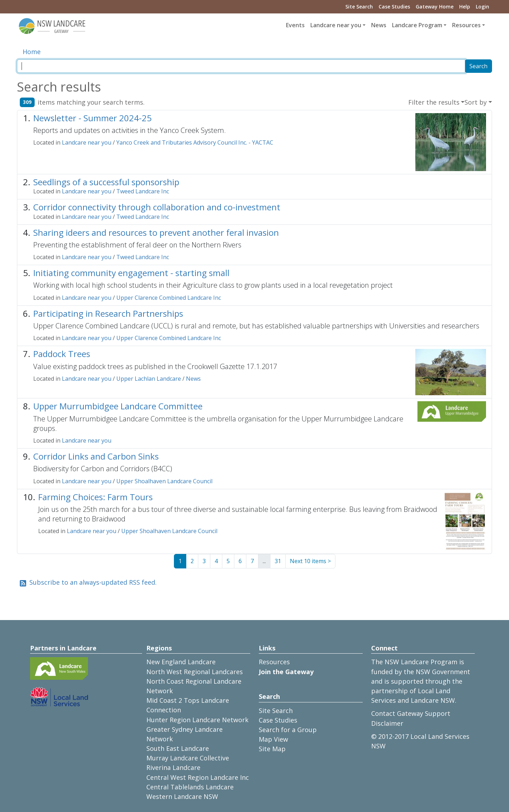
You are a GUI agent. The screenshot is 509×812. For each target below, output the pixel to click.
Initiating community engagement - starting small (131, 273)
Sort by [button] (476, 102)
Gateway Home (435, 7)
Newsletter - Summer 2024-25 (92, 118)
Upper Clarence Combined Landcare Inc (169, 298)
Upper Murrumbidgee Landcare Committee (118, 406)
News (379, 25)
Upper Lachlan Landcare (149, 379)
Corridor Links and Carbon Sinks (96, 456)
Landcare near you (87, 142)
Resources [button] (466, 25)
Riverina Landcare (173, 767)
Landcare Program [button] (417, 25)
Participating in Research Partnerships (108, 313)
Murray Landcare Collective (188, 758)
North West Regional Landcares (195, 672)
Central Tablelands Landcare (190, 787)
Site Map (272, 749)
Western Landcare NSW (182, 796)
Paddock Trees (62, 354)
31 (278, 561)
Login (482, 7)
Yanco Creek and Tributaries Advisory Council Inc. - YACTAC (195, 142)
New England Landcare (181, 662)
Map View (273, 739)
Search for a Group (288, 730)
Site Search (359, 7)
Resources (274, 662)
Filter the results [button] (434, 102)
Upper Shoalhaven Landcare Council (164, 481)
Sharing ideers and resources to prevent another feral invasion (156, 232)
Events (295, 25)
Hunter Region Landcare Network (197, 720)
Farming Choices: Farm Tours (95, 497)
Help (465, 7)
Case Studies (394, 7)
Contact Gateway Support (411, 713)
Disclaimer (387, 723)
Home (32, 52)
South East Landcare (178, 748)
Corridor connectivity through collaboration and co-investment (157, 207)
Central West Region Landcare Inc (198, 777)
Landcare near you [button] (336, 25)
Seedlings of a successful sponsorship (106, 182)
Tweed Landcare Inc (143, 191)
